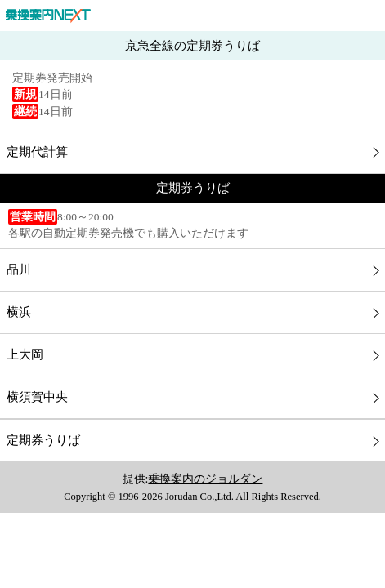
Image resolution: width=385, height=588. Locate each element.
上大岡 (25, 354)
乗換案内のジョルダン (205, 479)
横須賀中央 (37, 397)
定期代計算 (37, 152)
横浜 (19, 312)
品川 (19, 269)
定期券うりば (43, 440)
